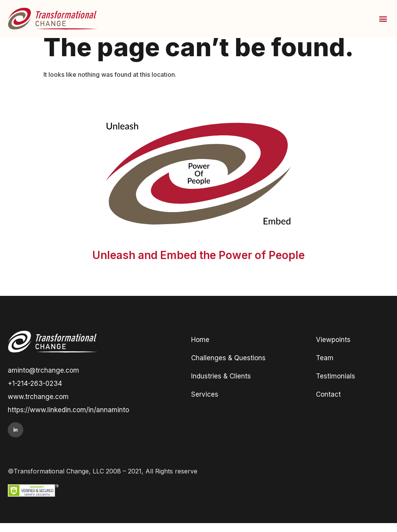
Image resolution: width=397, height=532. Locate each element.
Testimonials (336, 385)
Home (200, 349)
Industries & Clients (221, 385)
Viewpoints (333, 349)
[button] (383, 18)
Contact (328, 403)
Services (205, 403)
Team (325, 367)
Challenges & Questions (228, 367)
